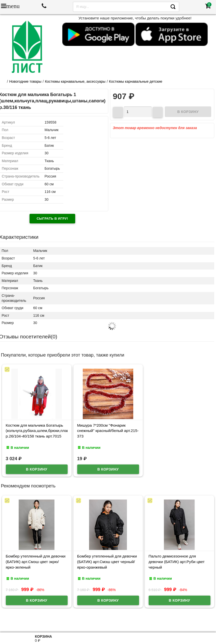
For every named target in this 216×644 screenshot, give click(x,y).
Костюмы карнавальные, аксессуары (75, 81)
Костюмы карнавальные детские (136, 81)
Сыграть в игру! (52, 218)
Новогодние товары (25, 81)
